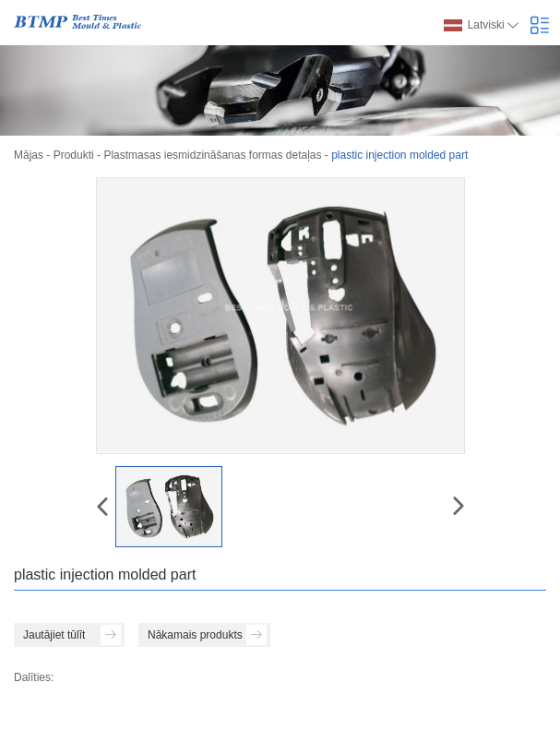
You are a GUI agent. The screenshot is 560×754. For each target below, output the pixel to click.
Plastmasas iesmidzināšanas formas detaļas (212, 155)
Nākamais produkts (207, 635)
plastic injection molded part (399, 155)
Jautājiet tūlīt (72, 635)
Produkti (74, 155)
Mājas (29, 155)
